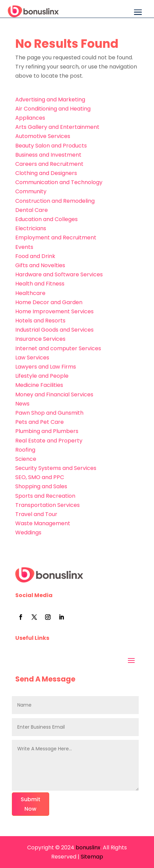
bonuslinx (87, 847)
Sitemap (92, 857)
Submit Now (31, 804)
